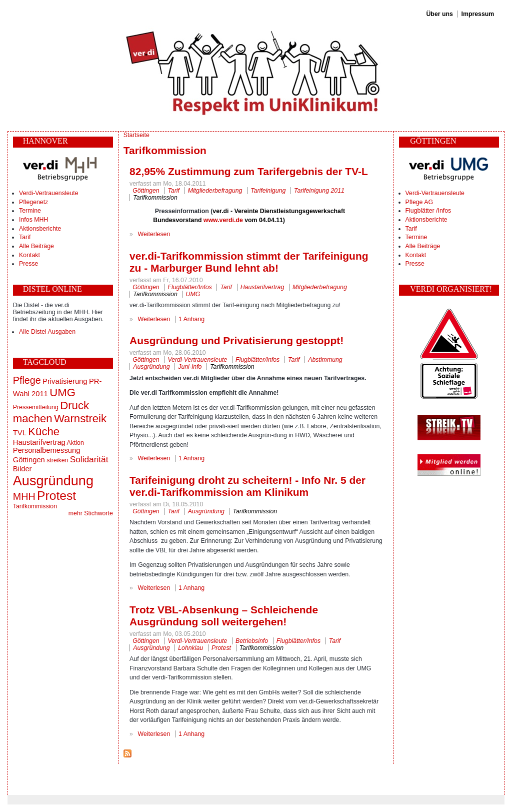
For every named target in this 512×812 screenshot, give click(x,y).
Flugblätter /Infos (428, 211)
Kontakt (29, 255)
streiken (57, 460)
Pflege (27, 380)
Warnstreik (80, 419)
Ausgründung (53, 481)
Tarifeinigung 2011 (319, 191)
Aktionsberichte (40, 229)
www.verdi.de (223, 220)
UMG (62, 392)
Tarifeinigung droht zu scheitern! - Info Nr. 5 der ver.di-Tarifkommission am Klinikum (247, 486)
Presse (28, 264)
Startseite (136, 135)
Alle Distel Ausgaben (47, 332)
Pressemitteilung (36, 407)
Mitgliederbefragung (215, 191)
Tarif (25, 237)
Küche (44, 432)
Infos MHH (33, 220)
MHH (24, 496)
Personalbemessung (47, 450)
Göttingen (29, 460)
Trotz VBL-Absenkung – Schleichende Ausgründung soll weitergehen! (224, 616)
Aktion (75, 443)
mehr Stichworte (91, 513)
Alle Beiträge (36, 246)
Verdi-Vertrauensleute (48, 193)
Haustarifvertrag (39, 442)
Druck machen (51, 412)
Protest (56, 496)
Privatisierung (65, 381)
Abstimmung (325, 360)
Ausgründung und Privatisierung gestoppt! (236, 340)
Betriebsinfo (252, 641)
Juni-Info (190, 367)
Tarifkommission (35, 506)
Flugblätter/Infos (189, 287)
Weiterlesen (154, 234)
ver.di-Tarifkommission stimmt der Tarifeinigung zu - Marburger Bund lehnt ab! (249, 262)
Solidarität (89, 459)
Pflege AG (419, 202)
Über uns (439, 14)
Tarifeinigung (268, 191)
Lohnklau (190, 648)
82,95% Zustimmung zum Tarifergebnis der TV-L (249, 171)
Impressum (478, 14)
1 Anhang (191, 319)
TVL (20, 433)
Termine (30, 211)
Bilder (22, 469)
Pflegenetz (33, 202)
